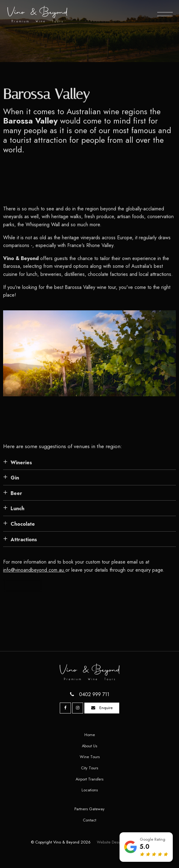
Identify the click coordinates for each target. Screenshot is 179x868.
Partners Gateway (89, 809)
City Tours (89, 768)
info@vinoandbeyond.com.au (34, 570)
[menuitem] (89, 735)
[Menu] (165, 14)
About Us (89, 746)
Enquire (106, 708)
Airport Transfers (89, 779)
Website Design (110, 842)
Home (90, 735)
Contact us (23, 585)
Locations (90, 790)
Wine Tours (90, 757)
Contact (89, 820)
